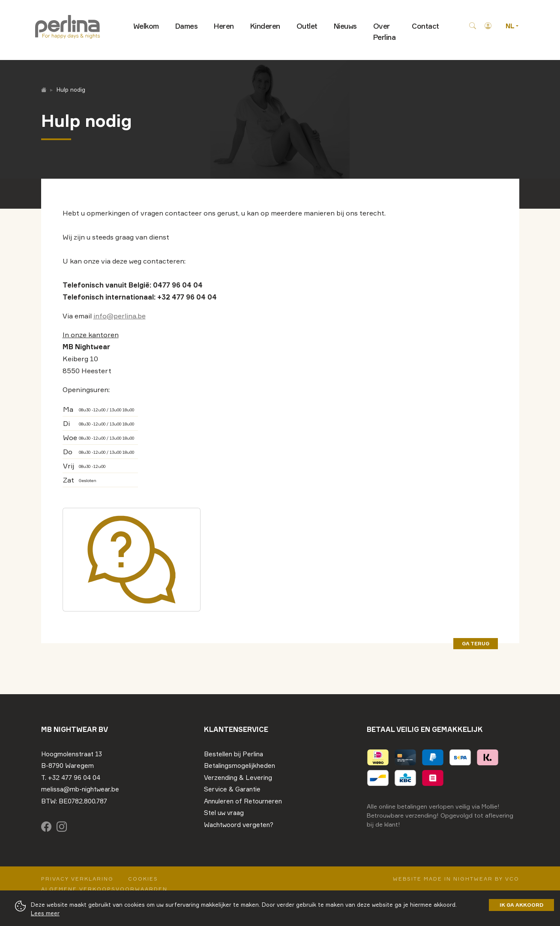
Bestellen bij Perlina (234, 754)
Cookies (143, 879)
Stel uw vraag (224, 813)
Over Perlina (385, 31)
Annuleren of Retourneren (243, 801)
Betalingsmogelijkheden (240, 766)
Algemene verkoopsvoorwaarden (104, 889)
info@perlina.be (120, 316)
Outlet (307, 26)
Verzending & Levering (238, 778)
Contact (425, 26)
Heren (224, 26)
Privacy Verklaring (77, 879)
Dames (187, 26)
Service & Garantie (232, 789)
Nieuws (345, 26)
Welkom (146, 26)
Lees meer (45, 913)
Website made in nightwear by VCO (456, 879)
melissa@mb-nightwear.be (80, 789)
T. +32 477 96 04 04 (71, 778)
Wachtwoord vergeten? (239, 825)
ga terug (476, 643)
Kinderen (265, 26)
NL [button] (511, 26)
